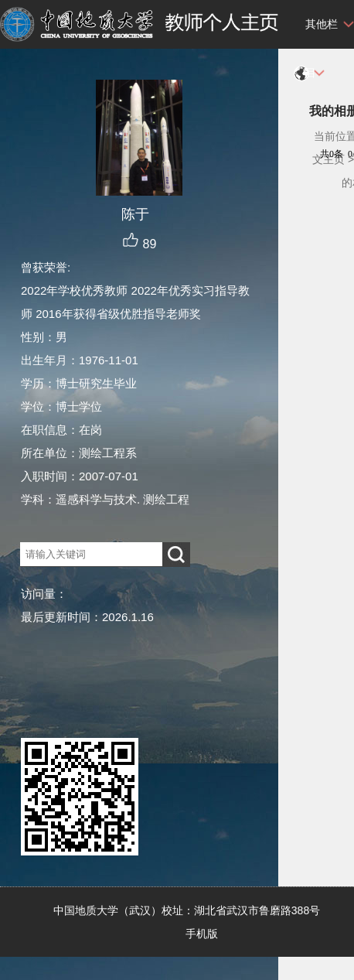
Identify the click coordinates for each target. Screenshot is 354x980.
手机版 (202, 934)
